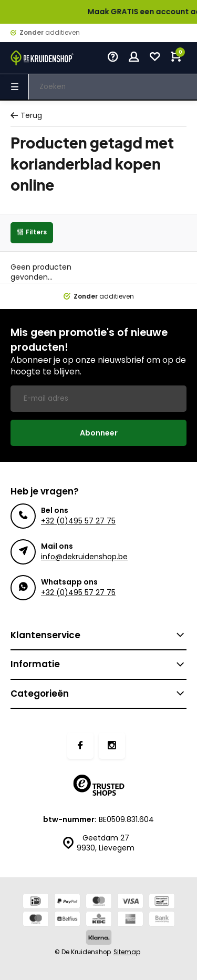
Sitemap (127, 952)
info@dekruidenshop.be (84, 557)
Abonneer (99, 433)
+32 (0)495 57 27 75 (78, 521)
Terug (26, 116)
